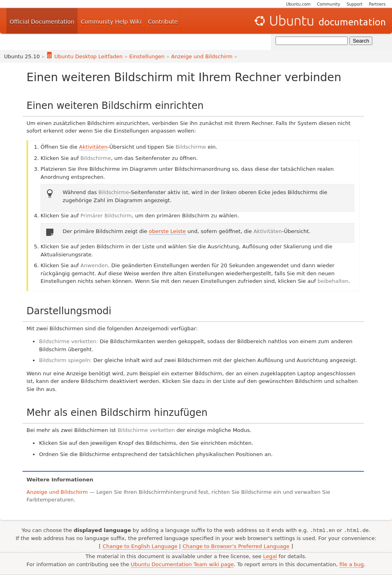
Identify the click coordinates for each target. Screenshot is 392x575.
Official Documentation (42, 22)
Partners (377, 4)
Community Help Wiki (111, 22)
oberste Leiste (167, 231)
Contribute (163, 22)
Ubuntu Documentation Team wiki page (183, 564)
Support (355, 4)
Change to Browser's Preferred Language (236, 546)
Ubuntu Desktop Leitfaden (84, 56)
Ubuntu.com (298, 4)
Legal (270, 556)
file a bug (352, 564)
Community (329, 4)
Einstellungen (147, 56)
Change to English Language (140, 546)
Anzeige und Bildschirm (202, 56)
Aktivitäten (93, 147)
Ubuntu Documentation (319, 21)
